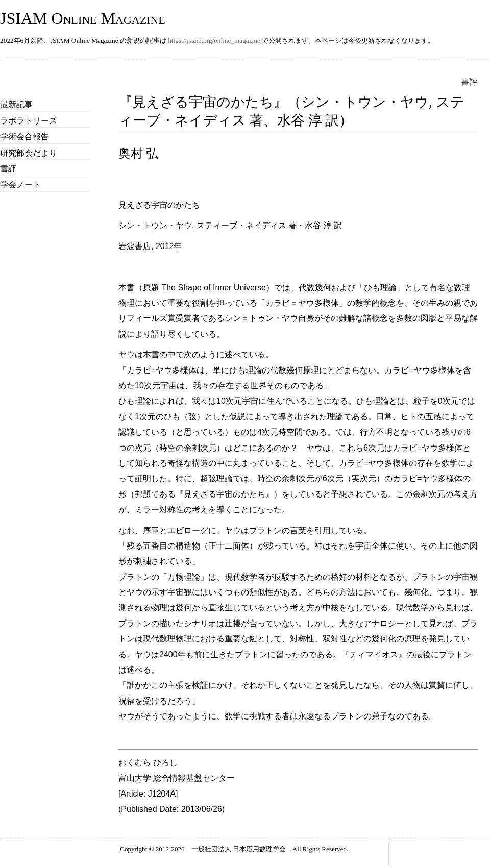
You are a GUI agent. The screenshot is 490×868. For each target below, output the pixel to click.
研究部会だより (29, 153)
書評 (8, 169)
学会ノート (20, 184)
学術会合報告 (24, 137)
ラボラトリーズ (29, 121)
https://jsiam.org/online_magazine (214, 41)
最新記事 (16, 104)
